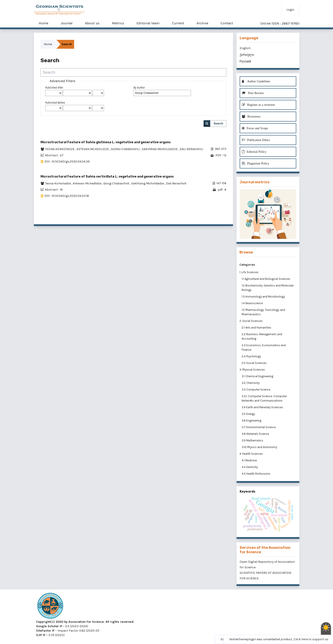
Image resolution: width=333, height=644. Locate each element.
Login (290, 10)
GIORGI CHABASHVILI (126, 149)
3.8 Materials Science (256, 434)
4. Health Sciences (251, 454)
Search (218, 123)
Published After (54, 88)
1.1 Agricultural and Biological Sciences (266, 279)
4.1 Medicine (250, 460)
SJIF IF (41, 635)
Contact (227, 23)
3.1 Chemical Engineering (258, 376)
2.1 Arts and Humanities (257, 328)
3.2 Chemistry (251, 383)
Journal (67, 23)
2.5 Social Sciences (254, 363)
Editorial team (148, 23)
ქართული (247, 55)
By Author (139, 88)
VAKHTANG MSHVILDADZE (160, 149)
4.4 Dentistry (250, 467)
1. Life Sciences (249, 272)
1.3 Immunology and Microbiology (264, 297)
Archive (202, 23)
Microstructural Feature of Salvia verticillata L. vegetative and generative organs (107, 177)
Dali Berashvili (176, 183)
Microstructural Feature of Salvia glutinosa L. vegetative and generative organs (106, 142)
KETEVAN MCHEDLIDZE (93, 149)
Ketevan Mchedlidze (87, 183)
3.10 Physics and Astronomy (260, 447)
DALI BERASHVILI (191, 149)
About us (92, 23)
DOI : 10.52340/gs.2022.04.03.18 (67, 196)
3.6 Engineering (252, 421)
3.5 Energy (249, 414)
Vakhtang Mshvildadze (148, 183)
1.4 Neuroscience (253, 303)
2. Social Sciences (251, 321)
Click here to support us (311, 639)
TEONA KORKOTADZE (60, 149)
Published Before (55, 103)
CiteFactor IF (45, 631)
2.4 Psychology (252, 356)
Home (43, 23)
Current (178, 23)
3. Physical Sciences (252, 370)
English (245, 48)
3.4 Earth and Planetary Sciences (263, 407)
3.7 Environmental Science (259, 427)
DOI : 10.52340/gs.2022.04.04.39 (67, 161)
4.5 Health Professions (256, 474)
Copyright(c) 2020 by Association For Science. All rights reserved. (85, 622)
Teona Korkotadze (58, 183)
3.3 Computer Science (256, 390)
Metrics (118, 23)
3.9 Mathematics (253, 440)
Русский (245, 61)
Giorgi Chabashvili (117, 183)
